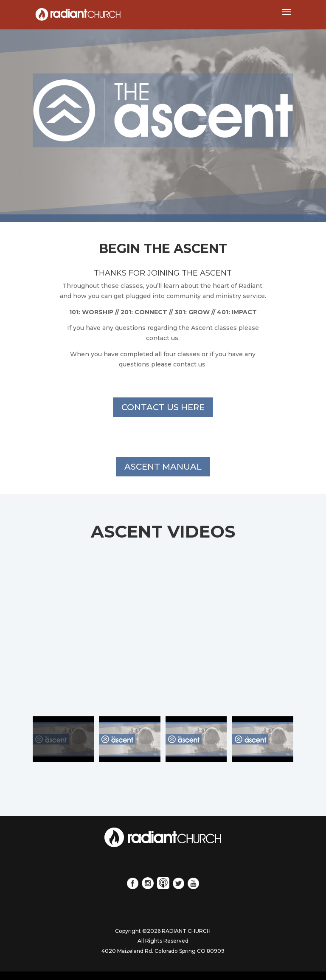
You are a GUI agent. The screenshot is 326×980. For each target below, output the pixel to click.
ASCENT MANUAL (163, 467)
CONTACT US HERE (163, 407)
